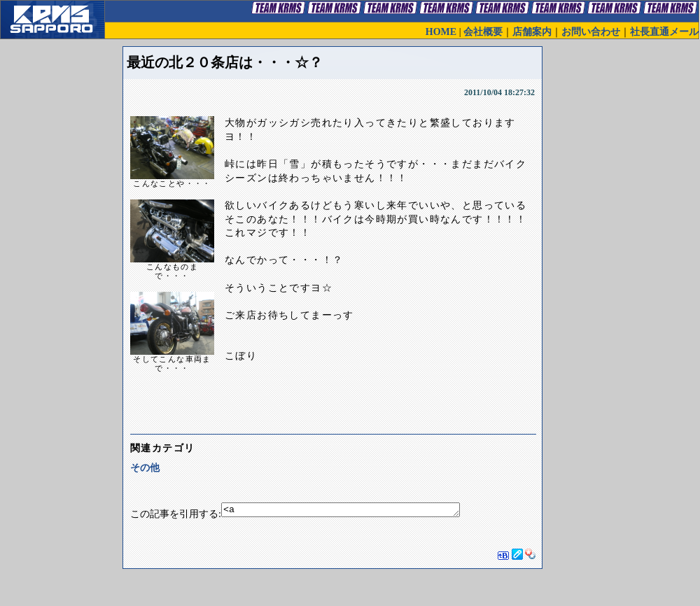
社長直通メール (664, 32)
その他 (145, 468)
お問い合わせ (591, 32)
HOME (441, 32)
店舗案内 (532, 32)
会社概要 (483, 32)
